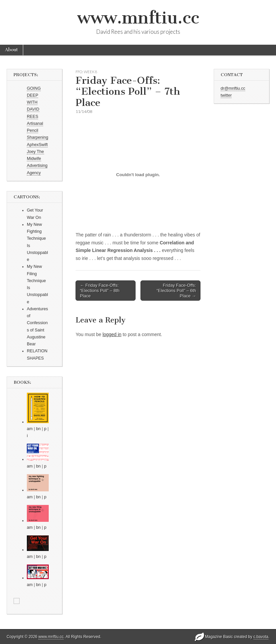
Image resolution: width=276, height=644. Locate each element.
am (30, 429)
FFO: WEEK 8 (86, 72)
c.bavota (261, 637)
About (11, 50)
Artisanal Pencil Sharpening (37, 131)
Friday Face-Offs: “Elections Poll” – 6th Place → (176, 290)
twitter (226, 95)
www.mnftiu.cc (138, 18)
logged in (112, 334)
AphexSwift (37, 145)
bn (38, 429)
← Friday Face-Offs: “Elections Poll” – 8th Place (100, 290)
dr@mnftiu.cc (233, 88)
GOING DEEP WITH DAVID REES (34, 102)
